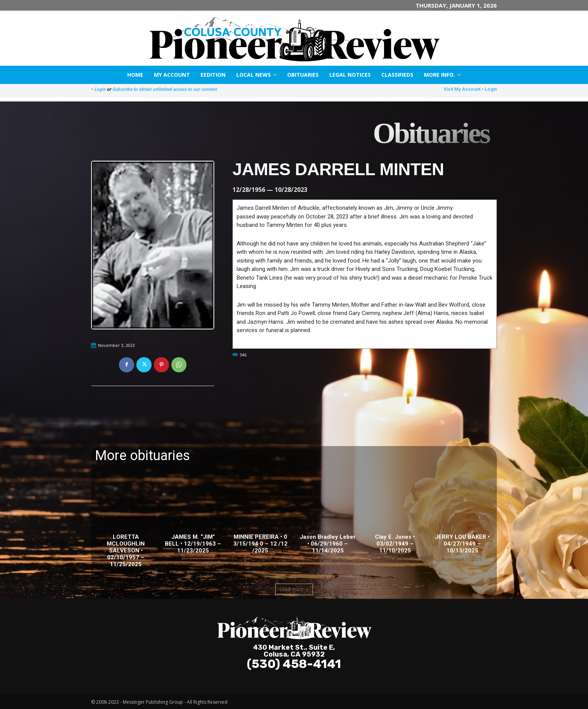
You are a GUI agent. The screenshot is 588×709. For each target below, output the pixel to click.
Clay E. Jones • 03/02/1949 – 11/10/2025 (395, 544)
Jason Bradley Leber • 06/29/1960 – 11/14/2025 (328, 544)
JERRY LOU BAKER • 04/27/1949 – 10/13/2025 (462, 544)
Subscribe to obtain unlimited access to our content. (165, 89)
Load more (294, 589)
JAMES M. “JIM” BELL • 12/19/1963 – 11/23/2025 (193, 544)
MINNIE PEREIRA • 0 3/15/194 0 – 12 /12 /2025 (260, 544)
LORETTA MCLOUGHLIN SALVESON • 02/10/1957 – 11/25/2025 (126, 551)
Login (100, 89)
